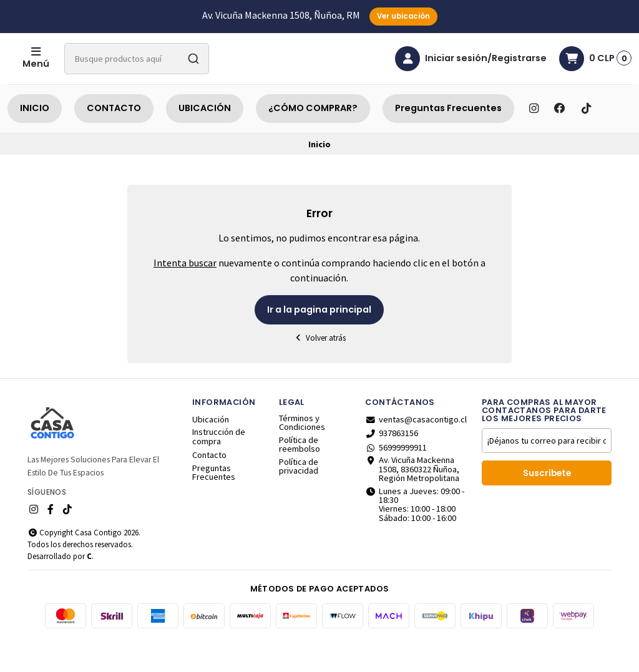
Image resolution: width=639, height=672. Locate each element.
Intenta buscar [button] (185, 294)
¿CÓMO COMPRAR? (313, 139)
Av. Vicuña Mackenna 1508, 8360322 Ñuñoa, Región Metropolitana (412, 500)
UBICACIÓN (205, 139)
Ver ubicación (403, 16)
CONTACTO (114, 139)
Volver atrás (319, 369)
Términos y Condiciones (302, 454)
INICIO (35, 139)
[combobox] (187, 74)
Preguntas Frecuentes (448, 139)
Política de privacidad (299, 498)
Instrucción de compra (219, 468)
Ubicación (211, 450)
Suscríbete (547, 504)
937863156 (392, 464)
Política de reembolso (300, 476)
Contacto (209, 486)
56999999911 (396, 479)
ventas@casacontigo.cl (416, 450)
